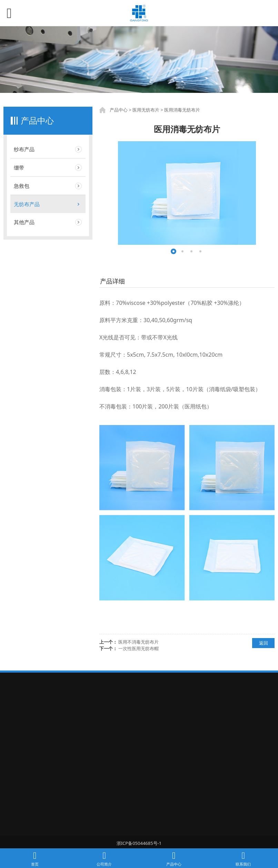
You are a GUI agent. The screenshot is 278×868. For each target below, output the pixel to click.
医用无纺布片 (146, 110)
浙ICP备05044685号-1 (139, 843)
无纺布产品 (27, 204)
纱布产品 (24, 149)
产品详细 (112, 281)
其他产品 (24, 222)
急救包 (22, 186)
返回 (264, 643)
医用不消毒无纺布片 (138, 642)
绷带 (19, 167)
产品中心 (119, 110)
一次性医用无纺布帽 (138, 648)
